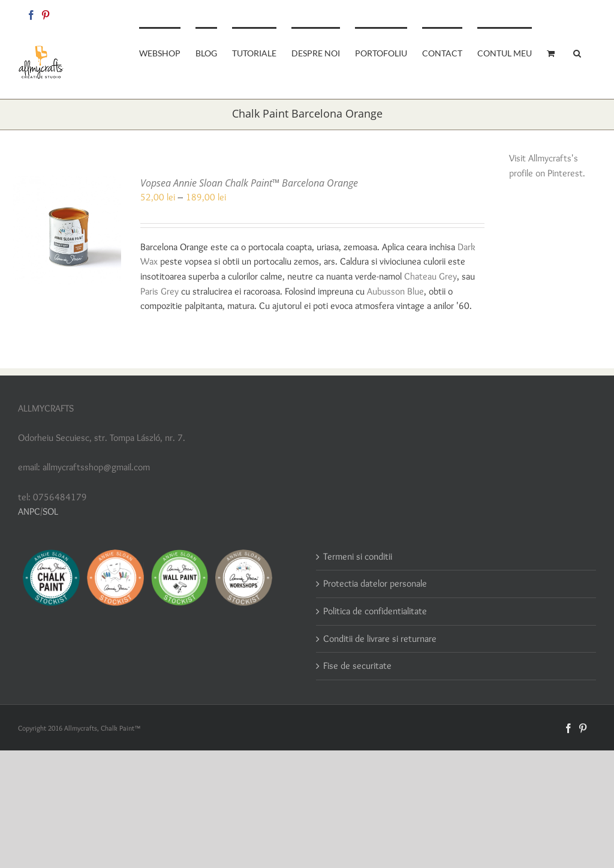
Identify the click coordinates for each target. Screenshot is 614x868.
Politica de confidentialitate (375, 611)
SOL (50, 511)
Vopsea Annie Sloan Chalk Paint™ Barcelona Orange (249, 183)
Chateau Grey (431, 276)
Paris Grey (159, 291)
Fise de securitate (357, 666)
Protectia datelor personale (375, 583)
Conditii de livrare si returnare (380, 639)
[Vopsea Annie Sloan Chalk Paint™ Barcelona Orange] (67, 183)
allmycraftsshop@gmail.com (555, 13)
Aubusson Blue (395, 291)
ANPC (29, 511)
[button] (577, 52)
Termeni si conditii (358, 556)
